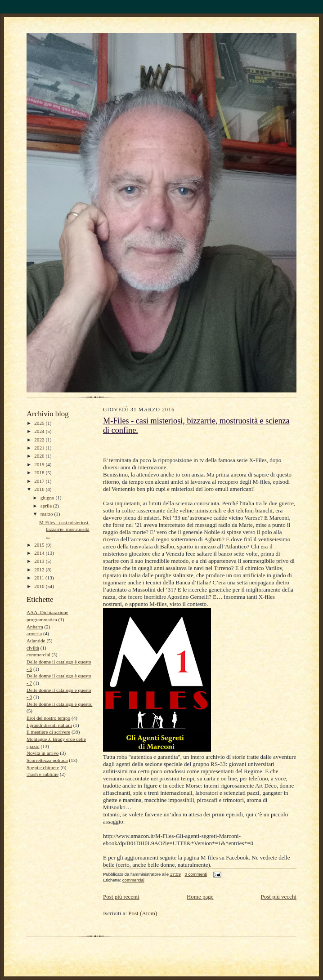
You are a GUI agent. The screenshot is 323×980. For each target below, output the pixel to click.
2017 (40, 481)
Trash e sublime (43, 774)
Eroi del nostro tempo (48, 718)
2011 (40, 578)
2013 (40, 561)
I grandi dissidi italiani (49, 725)
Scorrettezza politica (47, 760)
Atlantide (36, 641)
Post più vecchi (279, 897)
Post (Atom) (143, 913)
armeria (34, 633)
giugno (48, 498)
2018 (40, 472)
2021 (40, 448)
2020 (40, 456)
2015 (40, 545)
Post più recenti (121, 897)
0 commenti (196, 874)
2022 (40, 440)
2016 (40, 489)
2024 (40, 431)
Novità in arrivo (43, 753)
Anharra (35, 627)
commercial (38, 655)
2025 (40, 423)
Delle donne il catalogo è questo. (59, 704)
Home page (200, 897)
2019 (40, 464)
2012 (40, 570)
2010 (40, 586)
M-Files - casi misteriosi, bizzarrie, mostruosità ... (64, 529)
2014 (40, 553)
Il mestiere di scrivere (48, 732)
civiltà (33, 648)
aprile (47, 506)
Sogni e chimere (43, 767)
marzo (47, 514)
